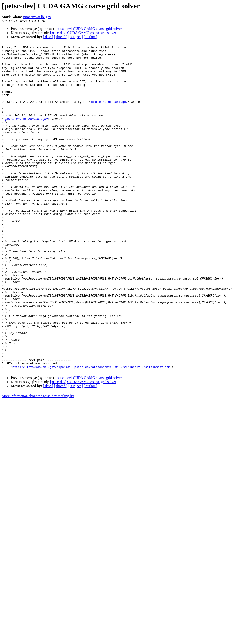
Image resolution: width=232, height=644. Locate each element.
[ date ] (48, 37)
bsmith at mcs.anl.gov (109, 113)
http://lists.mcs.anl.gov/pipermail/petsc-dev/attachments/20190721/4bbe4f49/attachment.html (92, 431)
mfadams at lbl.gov (37, 17)
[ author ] (91, 37)
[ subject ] (76, 37)
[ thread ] (61, 37)
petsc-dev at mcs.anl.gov (27, 134)
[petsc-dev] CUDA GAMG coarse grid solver (89, 29)
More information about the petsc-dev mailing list (38, 460)
